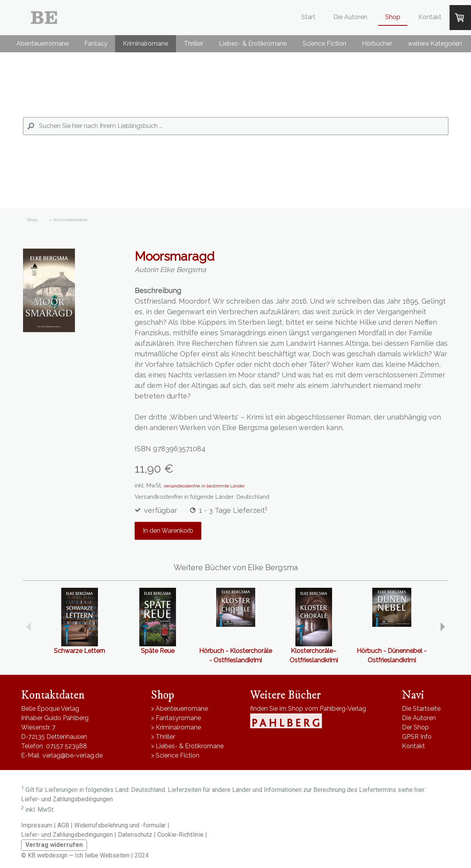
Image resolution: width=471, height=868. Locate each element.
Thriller (194, 44)
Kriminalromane (146, 44)
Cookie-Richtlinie (180, 835)
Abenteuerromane (43, 44)
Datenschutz (135, 835)
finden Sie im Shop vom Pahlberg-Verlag (308, 709)
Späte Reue (158, 651)
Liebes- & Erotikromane (253, 44)
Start (308, 17)
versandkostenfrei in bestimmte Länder (204, 486)
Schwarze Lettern (79, 651)
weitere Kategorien (435, 44)
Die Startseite (421, 709)
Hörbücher (377, 44)
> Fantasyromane (176, 718)
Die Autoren (350, 17)
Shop (393, 17)
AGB (63, 825)
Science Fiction (324, 44)
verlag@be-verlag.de (73, 755)
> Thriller (163, 737)
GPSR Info (417, 737)
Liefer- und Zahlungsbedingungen (67, 799)
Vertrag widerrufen (54, 845)
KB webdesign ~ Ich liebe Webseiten (79, 855)
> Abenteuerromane (180, 709)
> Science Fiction (175, 755)
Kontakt (430, 17)
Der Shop (415, 727)
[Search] (236, 126)
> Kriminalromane (176, 727)
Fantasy (96, 44)
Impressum (37, 825)
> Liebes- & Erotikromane (187, 746)
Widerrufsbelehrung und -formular (120, 825)
